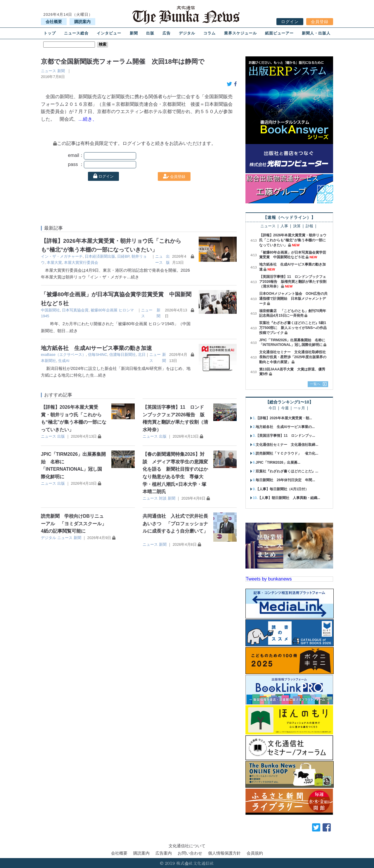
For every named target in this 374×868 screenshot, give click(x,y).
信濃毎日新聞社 (123, 355)
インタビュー (109, 33)
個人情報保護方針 (224, 853)
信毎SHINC (98, 355)
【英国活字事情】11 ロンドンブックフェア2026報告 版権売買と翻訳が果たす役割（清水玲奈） (293, 282)
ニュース (49, 71)
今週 (285, 408)
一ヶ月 (299, 408)
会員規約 (255, 853)
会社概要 (54, 22)
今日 (272, 408)
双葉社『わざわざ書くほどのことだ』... (287, 471)
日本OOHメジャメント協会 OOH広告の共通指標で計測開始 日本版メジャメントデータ (294, 299)
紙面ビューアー (279, 33)
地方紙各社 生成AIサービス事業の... (285, 427)
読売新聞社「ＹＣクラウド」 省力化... (287, 453)
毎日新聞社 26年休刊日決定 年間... (285, 480)
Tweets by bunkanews (269, 579)
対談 (163, 498)
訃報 (309, 226)
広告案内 (164, 853)
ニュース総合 (76, 33)
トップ (50, 33)
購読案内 (82, 22)
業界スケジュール (240, 33)
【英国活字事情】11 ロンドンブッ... (285, 436)
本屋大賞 (54, 263)
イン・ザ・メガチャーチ (62, 256)
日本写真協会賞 (75, 310)
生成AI (64, 361)
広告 (167, 33)
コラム (209, 33)
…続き (133, 277)
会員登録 (320, 22)
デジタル (187, 33)
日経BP (123, 256)
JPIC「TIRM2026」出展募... (278, 462)
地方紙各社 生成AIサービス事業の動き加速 (96, 348)
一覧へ (315, 384)
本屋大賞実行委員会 (81, 263)
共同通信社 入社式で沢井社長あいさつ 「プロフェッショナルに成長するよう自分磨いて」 (175, 524)
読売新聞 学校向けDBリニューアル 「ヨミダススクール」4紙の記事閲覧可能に (74, 524)
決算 (297, 226)
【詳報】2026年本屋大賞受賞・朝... (284, 418)
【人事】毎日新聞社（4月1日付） (282, 489)
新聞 (134, 33)
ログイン (290, 22)
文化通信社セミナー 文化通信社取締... (287, 445)
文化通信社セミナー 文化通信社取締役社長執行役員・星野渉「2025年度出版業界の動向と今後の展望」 (293, 357)
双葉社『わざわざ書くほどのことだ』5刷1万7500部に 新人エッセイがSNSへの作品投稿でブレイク (293, 328)
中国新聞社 (50, 310)
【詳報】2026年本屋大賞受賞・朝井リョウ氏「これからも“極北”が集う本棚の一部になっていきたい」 (293, 240)
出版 (150, 33)
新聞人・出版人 (316, 33)
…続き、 (88, 119)
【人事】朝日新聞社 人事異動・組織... (289, 498)
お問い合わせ (190, 853)
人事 (284, 226)
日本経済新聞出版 (100, 256)
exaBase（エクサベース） (63, 355)
